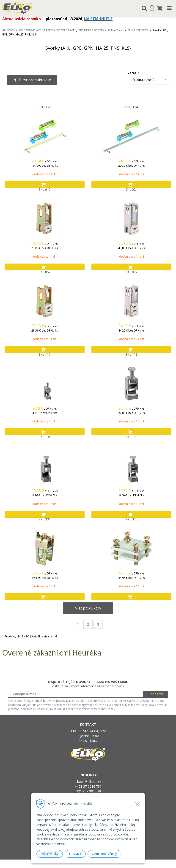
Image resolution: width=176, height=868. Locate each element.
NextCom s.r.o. (135, 864)
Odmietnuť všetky (104, 854)
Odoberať (155, 694)
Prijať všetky (50, 854)
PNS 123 (45, 107)
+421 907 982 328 (88, 791)
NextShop (80, 864)
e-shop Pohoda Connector (106, 864)
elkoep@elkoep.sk (88, 782)
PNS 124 (132, 107)
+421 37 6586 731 (88, 786)
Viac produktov (88, 608)
